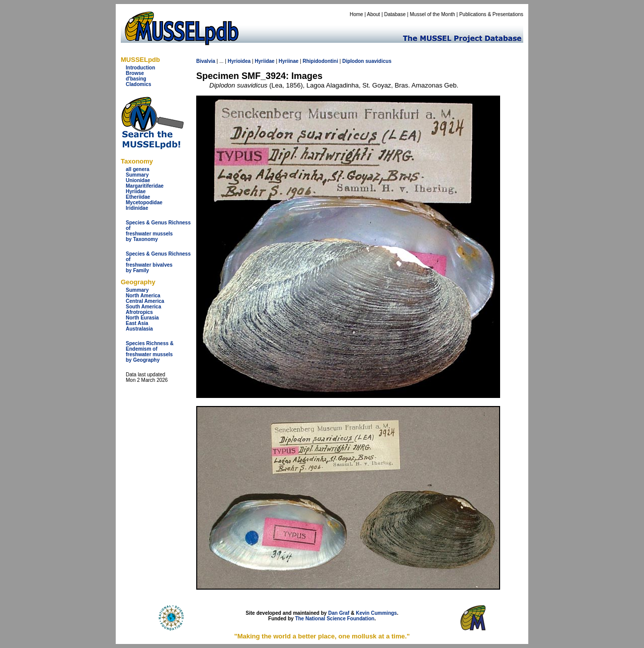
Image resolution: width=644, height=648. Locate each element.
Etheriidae (138, 197)
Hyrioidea (239, 61)
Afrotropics (139, 312)
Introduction (140, 68)
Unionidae (138, 180)
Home (356, 14)
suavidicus (378, 61)
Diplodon (353, 61)
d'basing (136, 79)
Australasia (139, 329)
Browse (135, 73)
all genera (138, 169)
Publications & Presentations (491, 14)
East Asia (137, 323)
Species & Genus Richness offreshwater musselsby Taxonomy (158, 231)
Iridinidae (137, 208)
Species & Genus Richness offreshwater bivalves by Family (158, 262)
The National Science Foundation (335, 619)
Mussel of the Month (433, 14)
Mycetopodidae (144, 202)
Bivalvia (206, 61)
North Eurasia (142, 318)
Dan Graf (339, 613)
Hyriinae (289, 61)
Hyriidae (136, 191)
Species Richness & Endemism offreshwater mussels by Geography (150, 352)
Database (395, 14)
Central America (145, 301)
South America (143, 307)
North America (143, 296)
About (373, 14)
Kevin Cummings (376, 613)
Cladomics (139, 84)
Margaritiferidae (145, 186)
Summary (137, 175)
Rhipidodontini (320, 61)
